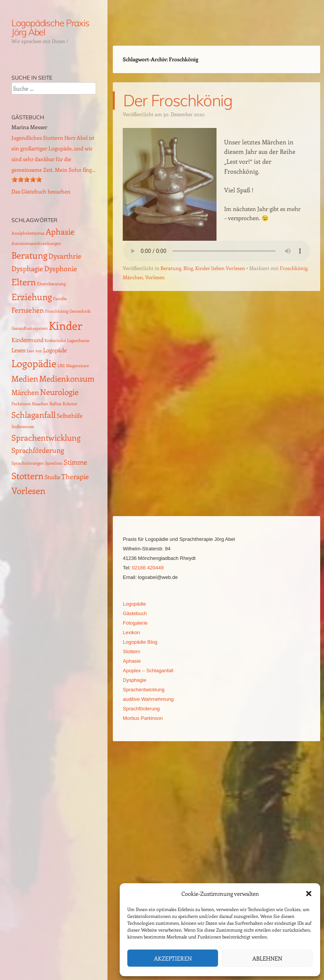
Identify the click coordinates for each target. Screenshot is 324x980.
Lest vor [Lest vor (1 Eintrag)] (34, 351)
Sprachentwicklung (144, 690)
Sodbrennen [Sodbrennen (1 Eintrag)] (23, 427)
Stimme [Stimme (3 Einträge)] (75, 462)
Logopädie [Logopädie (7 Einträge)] (34, 363)
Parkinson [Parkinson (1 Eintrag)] (21, 404)
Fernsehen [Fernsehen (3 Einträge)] (28, 310)
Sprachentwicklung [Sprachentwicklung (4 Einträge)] (46, 437)
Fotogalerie (135, 623)
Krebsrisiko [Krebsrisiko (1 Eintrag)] (55, 341)
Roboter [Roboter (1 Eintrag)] (70, 404)
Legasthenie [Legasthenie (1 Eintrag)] (78, 341)
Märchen (133, 277)
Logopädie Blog (140, 642)
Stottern (132, 651)
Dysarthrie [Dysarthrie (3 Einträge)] (65, 256)
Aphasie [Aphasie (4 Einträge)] (60, 231)
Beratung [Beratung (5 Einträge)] (29, 255)
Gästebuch (135, 613)
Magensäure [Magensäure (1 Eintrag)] (77, 366)
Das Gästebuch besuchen (41, 191)
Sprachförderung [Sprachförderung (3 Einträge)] (38, 450)
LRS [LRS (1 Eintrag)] (61, 366)
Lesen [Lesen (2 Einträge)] (18, 350)
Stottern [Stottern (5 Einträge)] (27, 476)
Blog (188, 268)
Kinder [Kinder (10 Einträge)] (66, 325)
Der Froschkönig (178, 100)
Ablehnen (267, 958)
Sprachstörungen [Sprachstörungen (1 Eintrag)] (28, 463)
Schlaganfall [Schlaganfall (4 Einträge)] (34, 415)
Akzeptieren (173, 958)
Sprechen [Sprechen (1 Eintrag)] (54, 463)
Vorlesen (155, 277)
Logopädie (134, 604)
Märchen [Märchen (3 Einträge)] (25, 392)
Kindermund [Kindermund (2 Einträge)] (27, 340)
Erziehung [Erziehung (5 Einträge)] (32, 297)
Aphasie (132, 661)
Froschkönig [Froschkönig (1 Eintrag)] (57, 311)
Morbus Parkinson (143, 718)
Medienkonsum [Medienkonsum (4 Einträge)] (67, 378)
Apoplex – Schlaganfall (148, 671)
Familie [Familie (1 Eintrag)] (60, 299)
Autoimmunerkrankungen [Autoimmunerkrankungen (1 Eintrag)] (36, 243)
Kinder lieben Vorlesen (220, 268)
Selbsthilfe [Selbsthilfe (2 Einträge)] (70, 416)
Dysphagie (134, 680)
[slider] (27, 179)
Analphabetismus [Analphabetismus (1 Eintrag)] (28, 233)
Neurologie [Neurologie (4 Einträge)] (59, 392)
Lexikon (131, 632)
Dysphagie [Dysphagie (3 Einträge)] (27, 268)
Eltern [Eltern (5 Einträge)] (24, 282)
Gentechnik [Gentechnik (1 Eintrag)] (80, 311)
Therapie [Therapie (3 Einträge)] (75, 476)
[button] (309, 894)
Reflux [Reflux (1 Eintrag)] (55, 404)
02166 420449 (148, 568)
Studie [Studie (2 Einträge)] (52, 477)
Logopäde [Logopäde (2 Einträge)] (55, 350)
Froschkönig (294, 268)
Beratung (171, 268)
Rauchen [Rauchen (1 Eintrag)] (40, 404)
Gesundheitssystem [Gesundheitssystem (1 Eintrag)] (30, 328)
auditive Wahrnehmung (148, 699)
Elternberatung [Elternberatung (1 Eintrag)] (51, 284)
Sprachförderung (141, 709)
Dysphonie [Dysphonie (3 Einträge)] (61, 268)
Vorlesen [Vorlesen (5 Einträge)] (28, 490)
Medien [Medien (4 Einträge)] (25, 378)
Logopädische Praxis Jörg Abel (50, 27)
